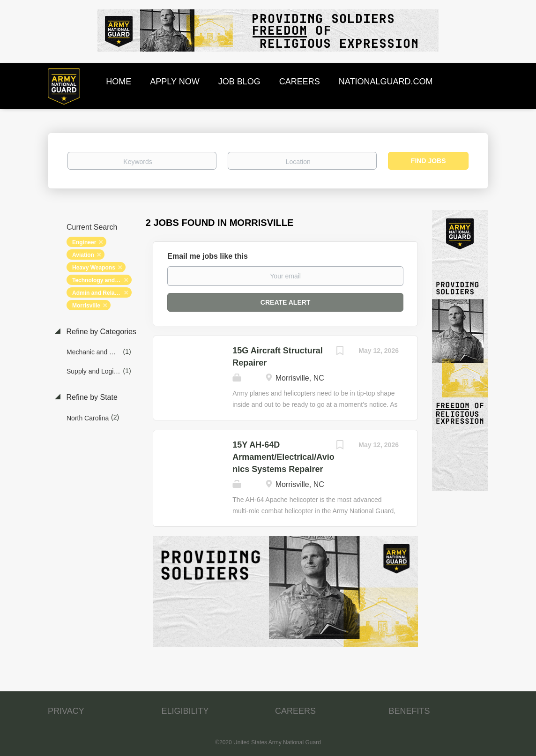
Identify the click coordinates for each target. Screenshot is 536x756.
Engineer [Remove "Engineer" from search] (84, 242)
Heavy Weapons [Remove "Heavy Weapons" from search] (94, 268)
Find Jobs (428, 161)
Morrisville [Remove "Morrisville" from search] (86, 306)
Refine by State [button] (91, 397)
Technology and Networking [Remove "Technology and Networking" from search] (102, 280)
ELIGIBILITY (185, 711)
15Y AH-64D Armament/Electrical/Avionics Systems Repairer (283, 457)
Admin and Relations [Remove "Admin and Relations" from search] (100, 293)
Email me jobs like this (208, 256)
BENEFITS (409, 711)
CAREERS (295, 711)
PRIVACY (66, 711)
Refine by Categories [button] (100, 332)
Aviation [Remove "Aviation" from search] (83, 255)
